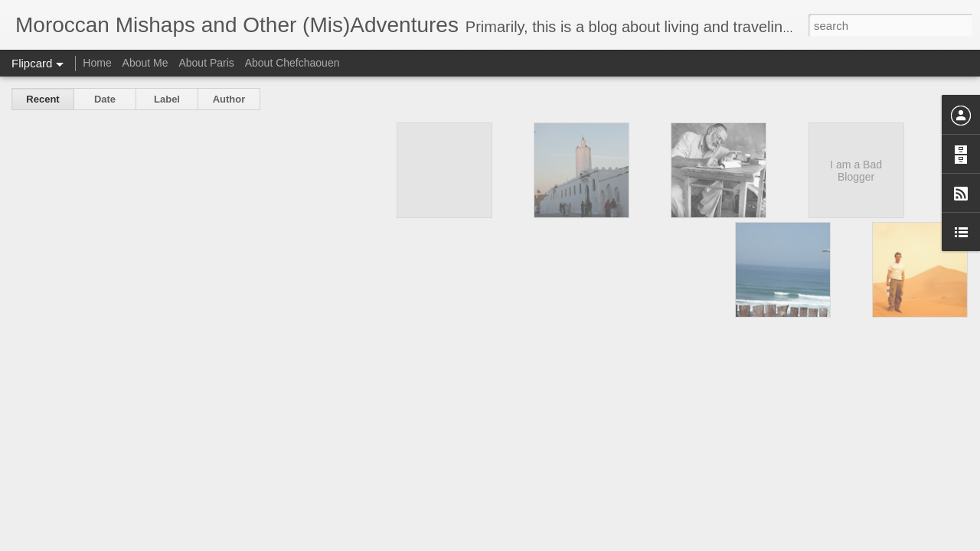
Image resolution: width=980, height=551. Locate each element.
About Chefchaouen (292, 63)
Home (97, 63)
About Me (145, 63)
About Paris (206, 63)
